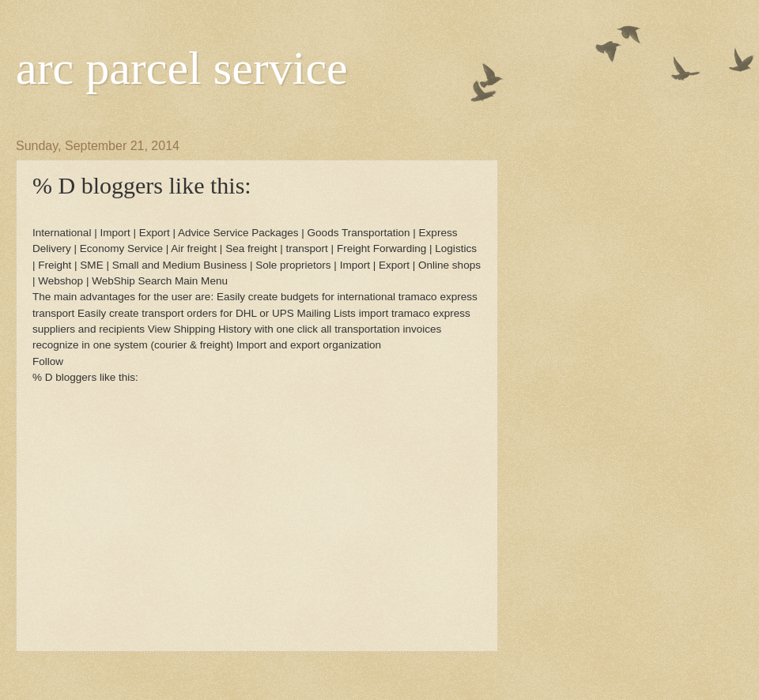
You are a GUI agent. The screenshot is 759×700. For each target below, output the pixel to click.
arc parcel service (182, 68)
